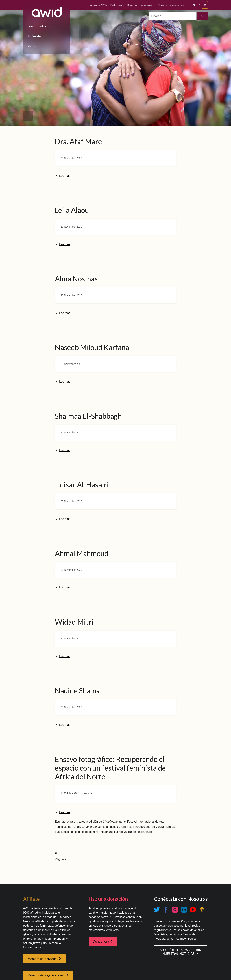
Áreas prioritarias (39, 26)
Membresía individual (42, 959)
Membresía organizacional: (46, 975)
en (194, 5)
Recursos (132, 5)
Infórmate (34, 36)
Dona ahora (101, 941)
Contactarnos (177, 5)
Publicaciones (117, 5)
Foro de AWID (147, 5)
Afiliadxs (162, 5)
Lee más (65, 176)
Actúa (32, 46)
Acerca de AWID (99, 5)
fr (200, 5)
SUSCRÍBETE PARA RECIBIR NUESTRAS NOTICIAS (181, 952)
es (205, 5)
